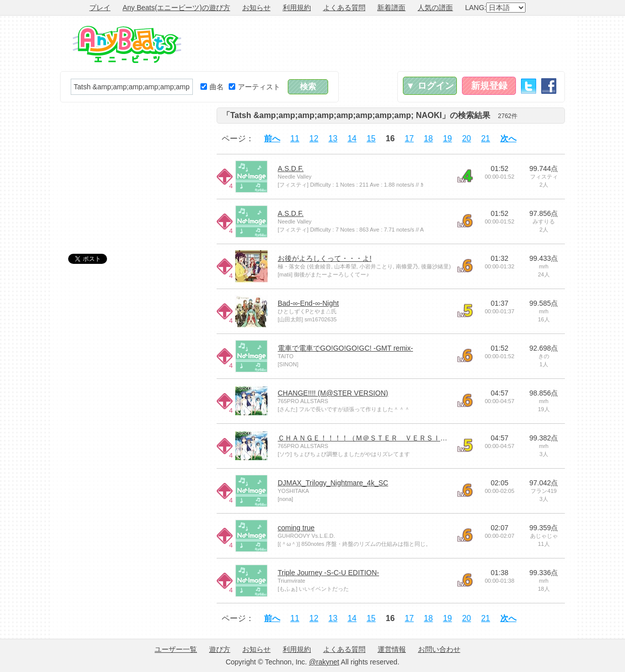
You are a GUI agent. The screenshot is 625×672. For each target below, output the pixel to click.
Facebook (549, 86)
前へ (272, 138)
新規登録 (489, 86)
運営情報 (392, 649)
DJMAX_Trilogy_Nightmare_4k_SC (333, 483)
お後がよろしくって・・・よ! (325, 258)
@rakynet (324, 662)
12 (314, 138)
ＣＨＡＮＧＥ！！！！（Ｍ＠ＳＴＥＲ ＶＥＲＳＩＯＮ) (367, 438)
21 (486, 138)
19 (447, 138)
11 (295, 138)
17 (409, 138)
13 (333, 138)
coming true (296, 528)
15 (371, 138)
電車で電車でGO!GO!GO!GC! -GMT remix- (345, 348)
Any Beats (127, 44)
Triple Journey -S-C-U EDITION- (328, 573)
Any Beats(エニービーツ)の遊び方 (176, 8)
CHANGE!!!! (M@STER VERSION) (333, 393)
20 (466, 138)
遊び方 (220, 649)
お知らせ (256, 8)
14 (352, 138)
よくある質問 (344, 8)
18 (429, 138)
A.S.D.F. (291, 169)
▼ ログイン (430, 86)
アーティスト (254, 87)
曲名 (212, 87)
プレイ (100, 8)
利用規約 (297, 8)
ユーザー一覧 (176, 649)
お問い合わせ (439, 649)
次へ (508, 138)
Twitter (529, 86)
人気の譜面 (435, 8)
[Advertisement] (381, 43)
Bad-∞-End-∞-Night (308, 303)
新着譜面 (391, 8)
